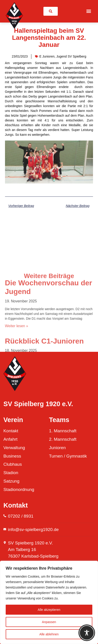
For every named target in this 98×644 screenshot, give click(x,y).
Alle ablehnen (49, 634)
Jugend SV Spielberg (71, 56)
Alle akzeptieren (49, 610)
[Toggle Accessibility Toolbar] (87, 633)
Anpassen (49, 622)
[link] (51, 11)
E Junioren (47, 56)
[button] (89, 11)
